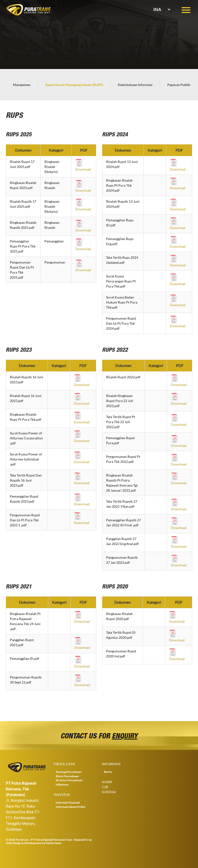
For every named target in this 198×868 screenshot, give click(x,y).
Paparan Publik (179, 85)
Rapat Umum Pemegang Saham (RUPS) (74, 85)
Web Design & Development (24, 843)
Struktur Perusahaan (69, 780)
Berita (108, 772)
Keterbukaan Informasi (135, 85)
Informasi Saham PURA (71, 807)
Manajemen (22, 85)
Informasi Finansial (68, 802)
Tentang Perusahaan (69, 772)
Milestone (62, 785)
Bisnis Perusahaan (67, 776)
